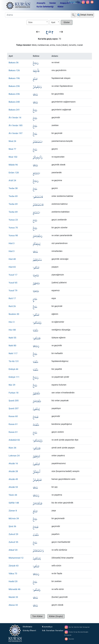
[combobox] (38, 22)
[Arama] (38, 15)
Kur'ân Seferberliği (45, 7)
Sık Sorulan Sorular (53, 630)
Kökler (61, 7)
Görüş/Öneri (30, 630)
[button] (38, 32)
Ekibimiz (28, 627)
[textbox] (38, 22)
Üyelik (75, 2)
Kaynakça (47, 627)
